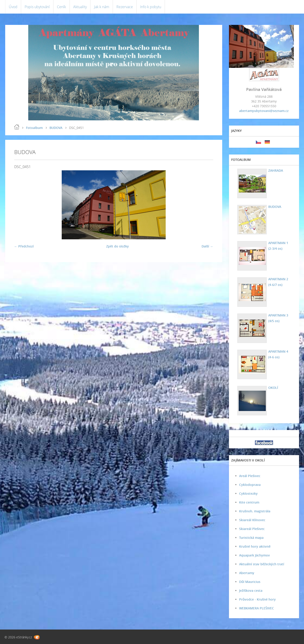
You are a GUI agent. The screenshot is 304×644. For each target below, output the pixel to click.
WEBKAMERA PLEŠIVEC (257, 608)
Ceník (61, 7)
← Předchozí (24, 246)
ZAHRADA (276, 170)
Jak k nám (102, 7)
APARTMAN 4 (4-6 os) (278, 354)
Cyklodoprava (250, 485)
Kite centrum (249, 502)
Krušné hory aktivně (255, 546)
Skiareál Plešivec (252, 529)
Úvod (13, 7)
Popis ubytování (37, 7)
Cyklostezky (248, 493)
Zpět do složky (118, 246)
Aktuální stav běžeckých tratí (262, 564)
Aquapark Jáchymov (255, 555)
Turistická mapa (251, 538)
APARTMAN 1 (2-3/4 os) (278, 246)
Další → (207, 246)
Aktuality (80, 7)
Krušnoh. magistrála (255, 511)
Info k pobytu (151, 7)
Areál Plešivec (250, 476)
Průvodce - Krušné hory (257, 599)
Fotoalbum (34, 128)
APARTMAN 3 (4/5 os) (278, 318)
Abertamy (247, 573)
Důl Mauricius (250, 582)
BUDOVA (56, 128)
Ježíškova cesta (251, 591)
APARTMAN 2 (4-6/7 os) (278, 282)
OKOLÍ (273, 388)
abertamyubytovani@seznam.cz (264, 111)
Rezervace (125, 7)
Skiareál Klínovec (252, 520)
